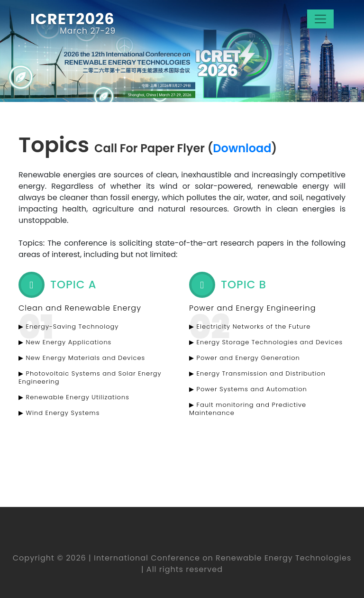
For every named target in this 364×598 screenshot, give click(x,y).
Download (242, 148)
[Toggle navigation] (320, 19)
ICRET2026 (73, 19)
